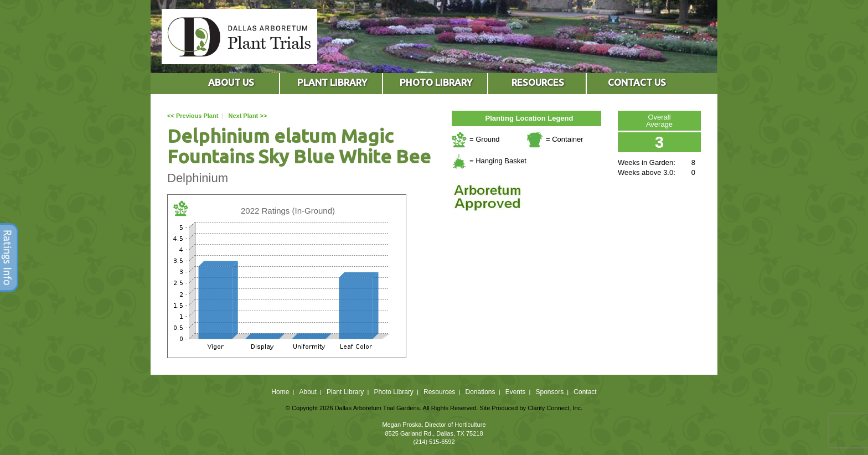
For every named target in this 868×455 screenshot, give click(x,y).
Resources (439, 392)
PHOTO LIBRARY (436, 82)
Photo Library (393, 392)
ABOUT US (231, 82)
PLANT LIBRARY (332, 82)
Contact (585, 392)
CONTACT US (637, 82)
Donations (480, 392)
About (308, 392)
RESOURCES (538, 82)
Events (516, 392)
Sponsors (550, 392)
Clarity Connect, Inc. (555, 408)
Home (280, 392)
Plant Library (345, 392)
